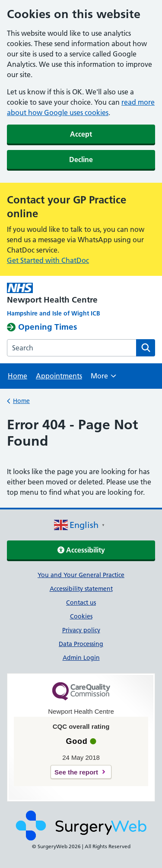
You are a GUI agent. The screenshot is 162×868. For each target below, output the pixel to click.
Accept (81, 134)
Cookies (81, 616)
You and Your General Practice (81, 575)
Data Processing (81, 644)
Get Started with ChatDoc (48, 260)
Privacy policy (81, 630)
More (103, 379)
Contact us (81, 603)
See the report (76, 772)
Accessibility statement (81, 589)
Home (17, 376)
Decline (81, 159)
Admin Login (81, 658)
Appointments (59, 376)
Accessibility (81, 550)
